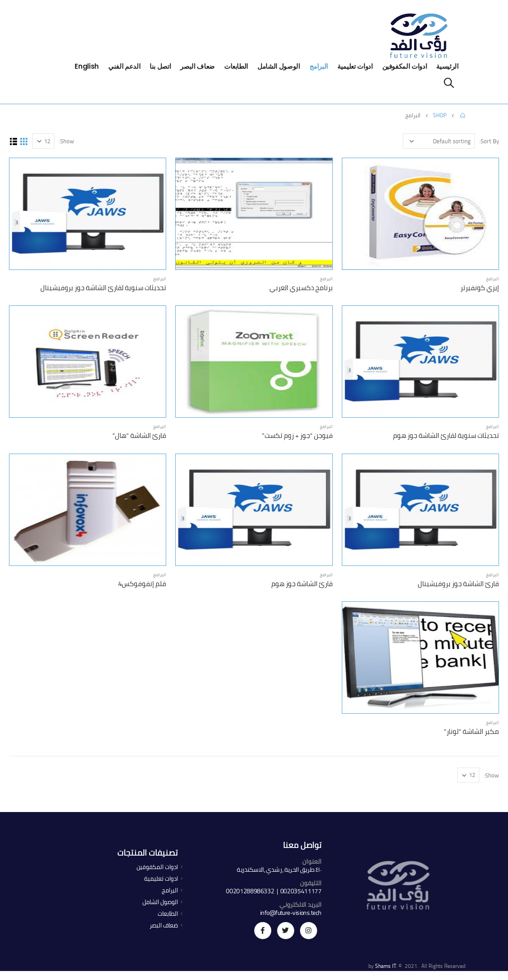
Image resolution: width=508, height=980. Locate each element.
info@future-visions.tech (291, 913)
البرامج (319, 66)
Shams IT (385, 966)
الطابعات (236, 66)
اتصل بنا (160, 66)
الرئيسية (447, 66)
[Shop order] (439, 141)
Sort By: (489, 141)
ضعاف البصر (197, 66)
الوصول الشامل (278, 66)
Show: (66, 141)
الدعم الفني (124, 66)
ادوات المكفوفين (405, 66)
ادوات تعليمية (355, 66)
